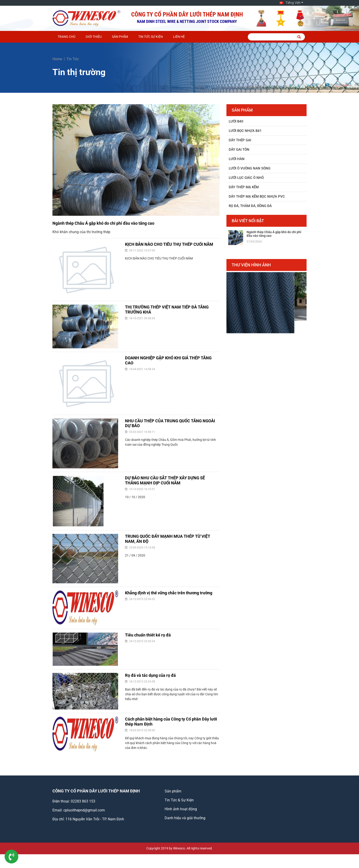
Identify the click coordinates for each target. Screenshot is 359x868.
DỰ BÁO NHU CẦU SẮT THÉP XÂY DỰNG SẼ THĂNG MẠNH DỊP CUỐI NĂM (165, 480)
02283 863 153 (83, 801)
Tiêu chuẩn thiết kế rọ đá (148, 635)
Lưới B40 (236, 121)
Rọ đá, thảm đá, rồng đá (250, 206)
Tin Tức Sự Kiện (151, 37)
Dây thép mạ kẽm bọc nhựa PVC (257, 197)
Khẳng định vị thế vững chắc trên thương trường (169, 593)
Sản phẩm (120, 37)
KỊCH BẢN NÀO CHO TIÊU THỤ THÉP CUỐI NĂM (169, 244)
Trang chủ (67, 37)
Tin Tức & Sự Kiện (179, 800)
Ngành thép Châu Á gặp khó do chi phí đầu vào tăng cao (103, 223)
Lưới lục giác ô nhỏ (246, 178)
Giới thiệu (94, 37)
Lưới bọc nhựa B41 (245, 131)
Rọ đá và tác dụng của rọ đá (150, 675)
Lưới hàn (237, 159)
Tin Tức (73, 59)
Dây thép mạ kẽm (244, 187)
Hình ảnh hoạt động (181, 809)
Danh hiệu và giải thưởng (185, 818)
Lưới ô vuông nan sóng (250, 168)
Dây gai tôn (239, 150)
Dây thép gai (240, 140)
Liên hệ (179, 37)
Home (57, 59)
